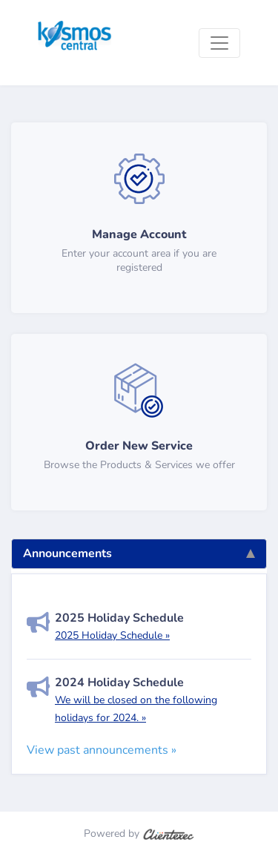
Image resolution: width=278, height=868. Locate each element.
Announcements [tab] (139, 553)
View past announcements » (102, 750)
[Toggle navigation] (219, 43)
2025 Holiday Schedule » (112, 635)
